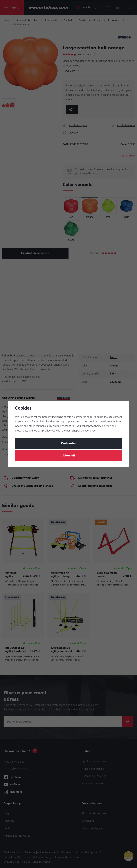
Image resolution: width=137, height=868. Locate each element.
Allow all (69, 456)
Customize (68, 443)
